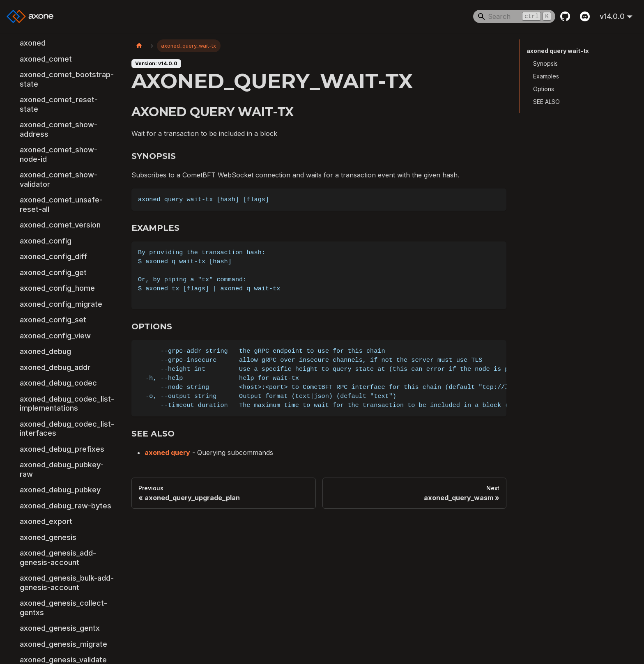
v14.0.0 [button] (612, 16)
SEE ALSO (546, 102)
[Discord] (585, 16)
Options (544, 89)
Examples (546, 76)
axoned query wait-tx (558, 51)
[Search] (514, 16)
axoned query (167, 453)
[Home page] (139, 46)
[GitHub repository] (565, 16)
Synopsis (545, 63)
